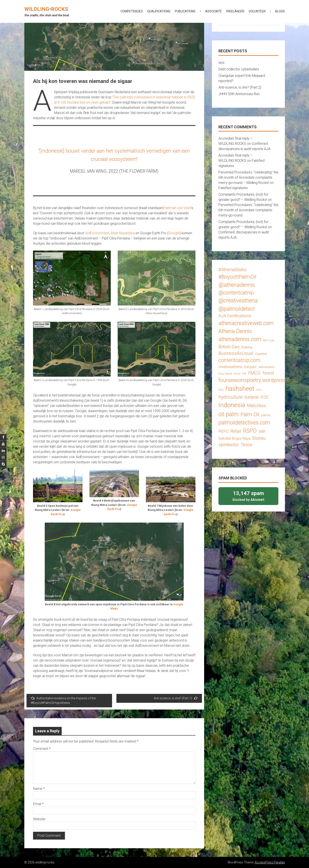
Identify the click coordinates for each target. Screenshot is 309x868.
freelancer (235, 11)
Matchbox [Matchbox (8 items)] (257, 406)
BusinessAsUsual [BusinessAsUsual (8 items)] (236, 353)
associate (213, 11)
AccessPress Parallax (270, 862)
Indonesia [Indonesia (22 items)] (232, 405)
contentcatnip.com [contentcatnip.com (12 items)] (239, 360)
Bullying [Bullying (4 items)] (247, 347)
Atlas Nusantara (123, 233)
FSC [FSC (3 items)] (221, 390)
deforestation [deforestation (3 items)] (266, 367)
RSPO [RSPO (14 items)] (250, 431)
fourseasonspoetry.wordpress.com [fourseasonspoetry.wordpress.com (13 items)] (258, 380)
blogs (280, 11)
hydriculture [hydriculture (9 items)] (231, 397)
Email (38, 804)
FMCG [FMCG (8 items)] (254, 373)
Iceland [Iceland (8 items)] (251, 397)
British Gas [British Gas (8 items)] (229, 347)
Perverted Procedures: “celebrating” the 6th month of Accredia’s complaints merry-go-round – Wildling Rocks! (248, 177)
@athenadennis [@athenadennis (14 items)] (237, 285)
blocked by (248, 496)
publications (185, 11)
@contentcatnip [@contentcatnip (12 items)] (236, 293)
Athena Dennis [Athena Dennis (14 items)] (235, 331)
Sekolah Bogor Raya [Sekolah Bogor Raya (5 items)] (234, 438)
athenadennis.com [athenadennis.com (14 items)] (240, 339)
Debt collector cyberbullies (239, 69)
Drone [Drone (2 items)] (237, 374)
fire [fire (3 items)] (244, 374)
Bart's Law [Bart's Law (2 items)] (269, 340)
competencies (132, 11)
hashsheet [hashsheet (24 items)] (240, 389)
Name (39, 789)
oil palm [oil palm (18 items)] (229, 414)
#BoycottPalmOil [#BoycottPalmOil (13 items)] (237, 277)
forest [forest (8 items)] (268, 373)
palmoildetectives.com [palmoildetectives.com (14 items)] (244, 423)
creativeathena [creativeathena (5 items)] (230, 367)
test (221, 63)
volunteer (257, 11)
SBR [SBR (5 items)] (262, 431)
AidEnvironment (97, 233)
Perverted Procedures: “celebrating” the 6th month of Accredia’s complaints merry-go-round (248, 210)
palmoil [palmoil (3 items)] (266, 415)
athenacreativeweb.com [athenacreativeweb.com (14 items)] (246, 323)
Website (39, 819)
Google (174, 233)
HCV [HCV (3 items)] (259, 390)
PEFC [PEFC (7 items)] (223, 431)
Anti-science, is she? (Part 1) (176, 698)
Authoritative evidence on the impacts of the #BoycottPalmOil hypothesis (63, 700)
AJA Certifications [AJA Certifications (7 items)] (235, 316)
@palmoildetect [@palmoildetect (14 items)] (237, 309)
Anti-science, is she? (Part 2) (240, 87)
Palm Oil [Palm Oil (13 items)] (250, 414)
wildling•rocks (46, 9)
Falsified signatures (233, 188)
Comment (42, 749)
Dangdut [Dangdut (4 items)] (250, 367)
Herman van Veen (178, 208)
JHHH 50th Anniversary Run (239, 94)
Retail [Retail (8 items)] (236, 431)
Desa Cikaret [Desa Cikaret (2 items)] (225, 374)
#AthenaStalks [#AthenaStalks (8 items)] (233, 270)
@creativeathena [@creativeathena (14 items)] (238, 301)
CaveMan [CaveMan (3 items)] (261, 354)
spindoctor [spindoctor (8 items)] (229, 445)
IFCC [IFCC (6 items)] (264, 397)
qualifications (159, 11)
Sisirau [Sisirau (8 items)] (259, 438)
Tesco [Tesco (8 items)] (246, 445)
